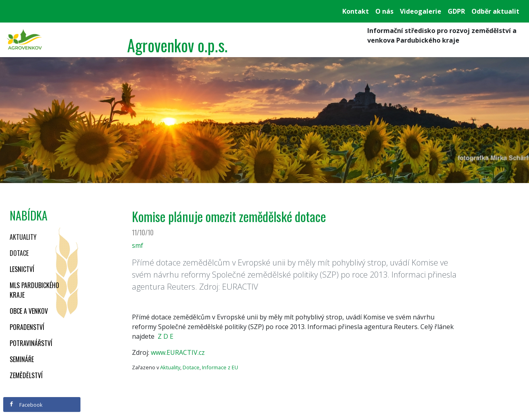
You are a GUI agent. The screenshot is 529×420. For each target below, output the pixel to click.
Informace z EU (220, 367)
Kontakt (356, 11)
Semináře (22, 359)
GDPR (456, 11)
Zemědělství (26, 375)
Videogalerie (421, 11)
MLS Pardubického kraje (34, 290)
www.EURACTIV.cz (178, 352)
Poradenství (27, 327)
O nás (384, 11)
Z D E (166, 336)
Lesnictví (22, 269)
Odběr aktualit (495, 11)
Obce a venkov (29, 311)
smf (138, 245)
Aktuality (23, 237)
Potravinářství (31, 343)
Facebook (26, 405)
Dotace (19, 253)
